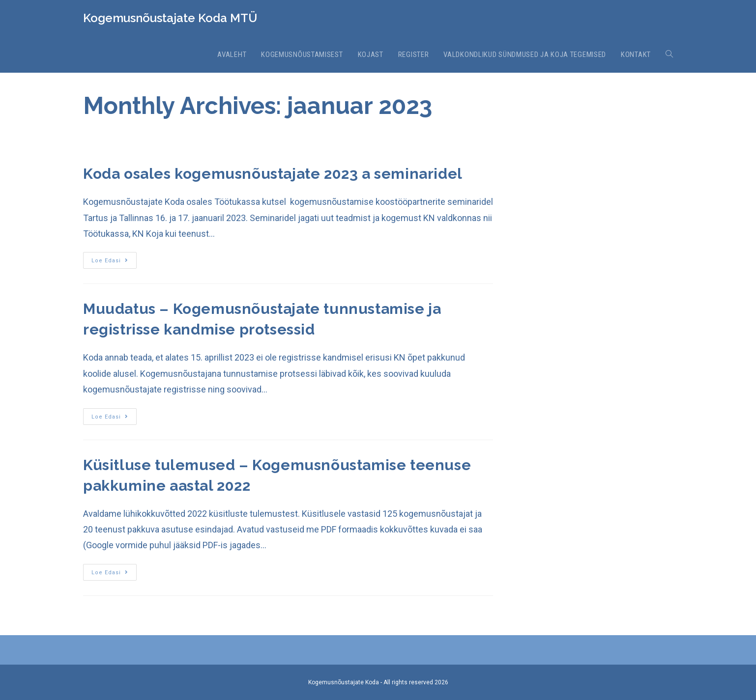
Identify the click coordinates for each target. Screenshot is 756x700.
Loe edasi (110, 261)
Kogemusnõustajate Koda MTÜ (170, 18)
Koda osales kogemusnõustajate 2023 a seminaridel (273, 174)
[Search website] (669, 55)
